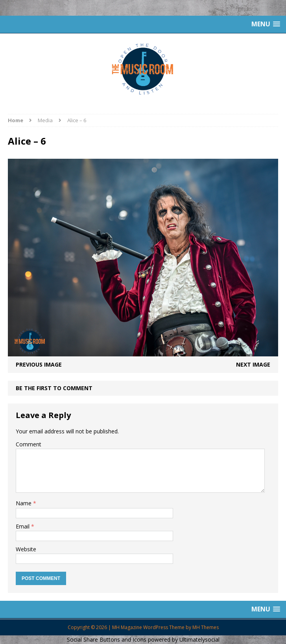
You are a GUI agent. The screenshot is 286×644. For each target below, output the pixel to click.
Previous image (39, 364)
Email (23, 526)
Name (24, 503)
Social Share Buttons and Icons (107, 639)
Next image (253, 364)
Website (26, 549)
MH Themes (206, 627)
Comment (29, 444)
